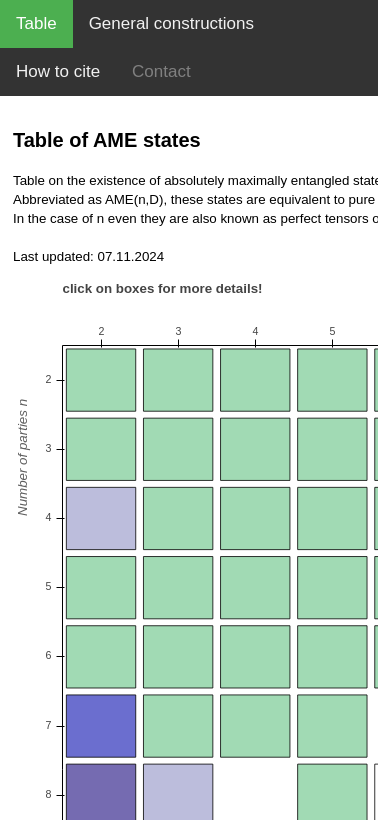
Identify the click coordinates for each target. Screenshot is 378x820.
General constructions (171, 23)
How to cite (58, 71)
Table (36, 23)
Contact (161, 71)
